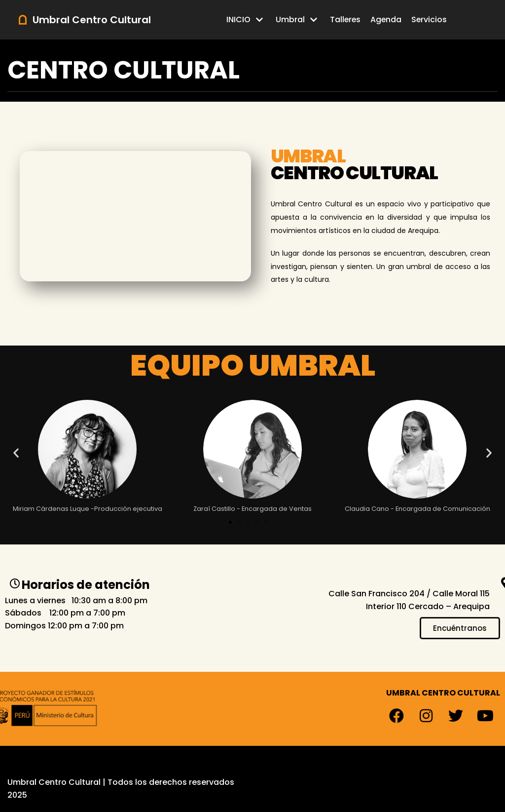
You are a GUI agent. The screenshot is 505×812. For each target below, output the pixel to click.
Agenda (386, 19)
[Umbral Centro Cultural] (84, 20)
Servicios (430, 19)
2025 (17, 795)
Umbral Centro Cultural (54, 782)
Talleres (345, 19)
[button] (16, 452)
